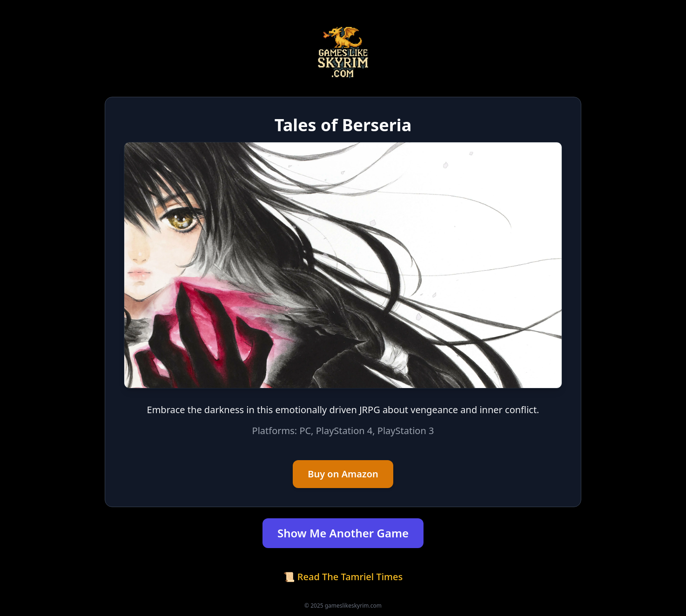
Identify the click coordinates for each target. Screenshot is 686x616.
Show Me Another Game (343, 533)
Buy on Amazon (343, 474)
